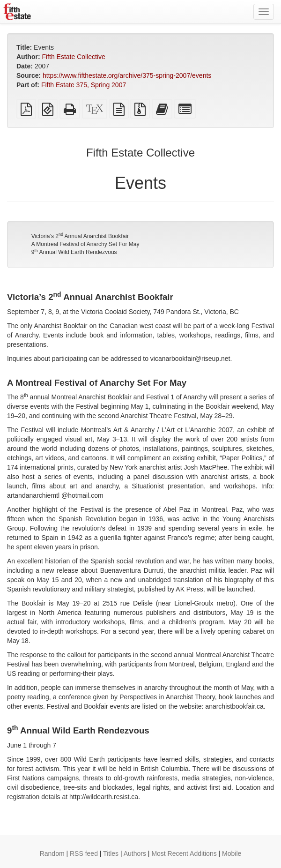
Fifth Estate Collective (73, 57)
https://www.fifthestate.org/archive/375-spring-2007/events (127, 75)
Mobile (232, 853)
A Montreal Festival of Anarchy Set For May (85, 244)
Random (52, 853)
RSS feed (84, 853)
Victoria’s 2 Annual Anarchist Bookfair (80, 236)
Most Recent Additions (184, 853)
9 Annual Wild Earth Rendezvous (74, 252)
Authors (135, 853)
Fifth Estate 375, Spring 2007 (84, 85)
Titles (111, 853)
